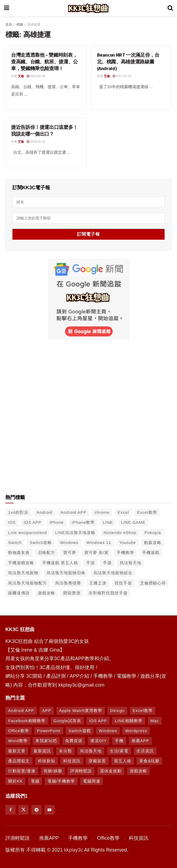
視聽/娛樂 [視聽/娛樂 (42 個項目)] (53, 771)
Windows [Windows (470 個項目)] (108, 731)
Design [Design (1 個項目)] (117, 710)
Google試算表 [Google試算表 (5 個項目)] (67, 721)
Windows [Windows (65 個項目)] (69, 542)
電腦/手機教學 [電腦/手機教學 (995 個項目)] (61, 781)
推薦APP (49, 838)
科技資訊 (139, 838)
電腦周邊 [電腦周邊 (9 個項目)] (92, 781)
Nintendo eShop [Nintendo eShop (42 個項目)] (120, 533)
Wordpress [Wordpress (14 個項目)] (136, 731)
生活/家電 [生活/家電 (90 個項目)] (119, 751)
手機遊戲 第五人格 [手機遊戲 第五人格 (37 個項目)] (60, 563)
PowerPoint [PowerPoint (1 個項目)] (49, 731)
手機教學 (78, 838)
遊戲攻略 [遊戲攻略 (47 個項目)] (46, 593)
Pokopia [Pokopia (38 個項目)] (153, 533)
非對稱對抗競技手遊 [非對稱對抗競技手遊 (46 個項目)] (108, 593)
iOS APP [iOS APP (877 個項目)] (98, 721)
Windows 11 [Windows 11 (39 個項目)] (99, 542)
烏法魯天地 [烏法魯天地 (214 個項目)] (131, 563)
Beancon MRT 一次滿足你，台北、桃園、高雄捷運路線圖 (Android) (128, 62)
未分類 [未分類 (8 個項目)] (65, 751)
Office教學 (108, 838)
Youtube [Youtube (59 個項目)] (128, 542)
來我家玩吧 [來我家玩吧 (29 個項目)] (46, 741)
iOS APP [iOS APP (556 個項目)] (33, 522)
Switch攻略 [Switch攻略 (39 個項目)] (41, 542)
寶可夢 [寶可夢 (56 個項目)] (70, 552)
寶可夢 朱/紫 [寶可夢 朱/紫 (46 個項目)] (96, 552)
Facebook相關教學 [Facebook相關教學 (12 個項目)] (27, 721)
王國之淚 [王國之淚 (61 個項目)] (98, 583)
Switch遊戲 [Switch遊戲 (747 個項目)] (79, 731)
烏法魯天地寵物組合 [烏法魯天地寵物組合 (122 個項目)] (113, 573)
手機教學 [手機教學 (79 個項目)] (125, 552)
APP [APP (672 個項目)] (47, 710)
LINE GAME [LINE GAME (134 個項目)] (133, 522)
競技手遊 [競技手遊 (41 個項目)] (123, 583)
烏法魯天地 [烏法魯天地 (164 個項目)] (91, 751)
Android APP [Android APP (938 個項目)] (21, 710)
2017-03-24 (122, 76)
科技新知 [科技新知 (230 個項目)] (46, 761)
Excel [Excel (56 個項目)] (123, 512)
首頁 (9, 25)
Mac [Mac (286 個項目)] (155, 721)
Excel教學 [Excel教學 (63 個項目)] (143, 710)
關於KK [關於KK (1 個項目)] (15, 781)
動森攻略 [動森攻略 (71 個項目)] (153, 542)
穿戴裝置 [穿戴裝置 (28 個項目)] (97, 761)
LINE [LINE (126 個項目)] (108, 522)
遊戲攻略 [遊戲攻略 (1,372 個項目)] (138, 771)
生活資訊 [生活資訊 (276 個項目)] (145, 751)
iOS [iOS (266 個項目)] (12, 522)
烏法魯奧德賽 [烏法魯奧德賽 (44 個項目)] (68, 583)
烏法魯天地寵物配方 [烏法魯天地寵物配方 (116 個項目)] (28, 583)
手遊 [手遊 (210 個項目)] (107, 563)
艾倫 (21, 76)
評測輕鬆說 (18, 838)
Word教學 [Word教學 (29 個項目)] (18, 741)
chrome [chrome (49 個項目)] (102, 512)
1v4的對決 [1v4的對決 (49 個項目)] (18, 512)
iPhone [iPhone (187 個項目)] (57, 522)
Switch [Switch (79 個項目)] (15, 542)
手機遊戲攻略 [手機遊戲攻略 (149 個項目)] (21, 563)
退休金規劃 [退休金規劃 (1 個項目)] (111, 771)
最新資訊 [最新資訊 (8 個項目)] (42, 751)
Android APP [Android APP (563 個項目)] (74, 512)
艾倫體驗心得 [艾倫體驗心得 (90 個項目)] (153, 583)
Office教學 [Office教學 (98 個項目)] (19, 731)
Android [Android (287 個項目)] (44, 512)
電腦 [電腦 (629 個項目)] (35, 781)
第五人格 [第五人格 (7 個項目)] (123, 761)
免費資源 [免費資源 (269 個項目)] (74, 741)
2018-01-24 (36, 142)
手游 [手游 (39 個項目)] (91, 563)
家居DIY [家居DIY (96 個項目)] (99, 741)
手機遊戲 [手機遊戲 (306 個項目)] (151, 552)
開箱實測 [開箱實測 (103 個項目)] (72, 593)
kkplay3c (74, 850)
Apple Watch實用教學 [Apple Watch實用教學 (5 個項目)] (81, 710)
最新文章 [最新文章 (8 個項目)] (17, 751)
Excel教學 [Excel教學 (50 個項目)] (147, 512)
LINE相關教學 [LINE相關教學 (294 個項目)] (128, 721)
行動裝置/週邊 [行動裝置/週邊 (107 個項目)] (22, 771)
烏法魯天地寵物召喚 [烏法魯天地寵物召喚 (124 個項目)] (66, 573)
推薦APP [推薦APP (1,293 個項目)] (140, 741)
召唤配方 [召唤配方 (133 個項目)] (46, 552)
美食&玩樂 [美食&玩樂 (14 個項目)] (149, 761)
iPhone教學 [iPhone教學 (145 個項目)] (83, 522)
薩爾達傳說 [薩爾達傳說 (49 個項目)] (19, 593)
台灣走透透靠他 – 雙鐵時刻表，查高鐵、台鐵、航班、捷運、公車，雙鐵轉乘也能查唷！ (44, 62)
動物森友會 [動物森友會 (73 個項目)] (19, 552)
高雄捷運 (34, 25)
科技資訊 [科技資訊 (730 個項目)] (72, 761)
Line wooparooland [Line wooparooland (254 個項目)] (28, 533)
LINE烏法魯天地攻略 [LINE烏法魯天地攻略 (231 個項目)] (75, 533)
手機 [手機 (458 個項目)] (119, 741)
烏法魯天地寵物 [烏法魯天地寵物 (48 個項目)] (23, 573)
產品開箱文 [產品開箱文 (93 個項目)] (19, 761)
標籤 (20, 25)
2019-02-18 (36, 76)
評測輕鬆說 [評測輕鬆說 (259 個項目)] (81, 771)
